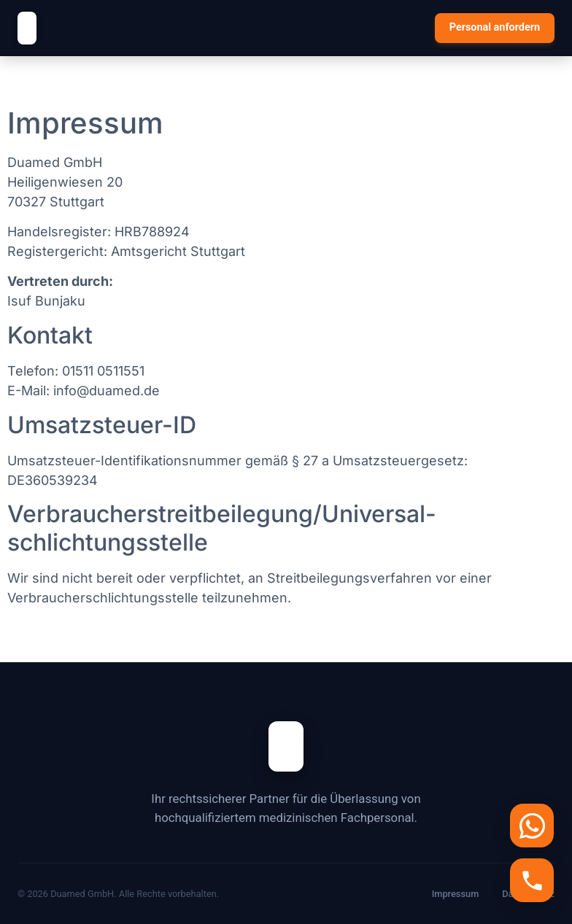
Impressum (456, 894)
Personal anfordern (495, 27)
